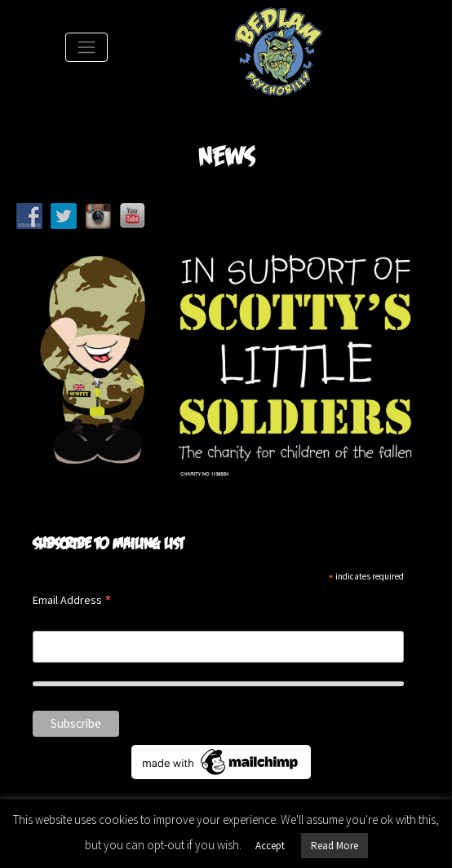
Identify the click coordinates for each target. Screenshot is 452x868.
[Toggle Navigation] (86, 47)
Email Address (72, 601)
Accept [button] (270, 846)
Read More (335, 846)
